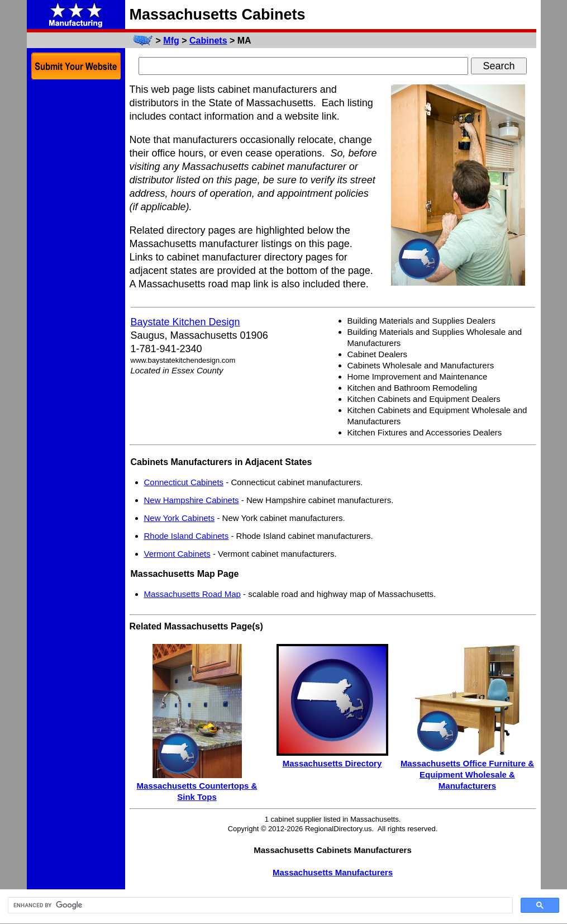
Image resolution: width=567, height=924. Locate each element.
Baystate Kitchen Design (185, 322)
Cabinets (208, 41)
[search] (259, 906)
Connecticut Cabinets (184, 482)
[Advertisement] (76, 256)
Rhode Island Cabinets (187, 536)
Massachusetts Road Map (192, 594)
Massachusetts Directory (332, 763)
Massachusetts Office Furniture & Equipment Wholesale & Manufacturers (467, 774)
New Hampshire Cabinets (192, 500)
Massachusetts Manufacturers (333, 872)
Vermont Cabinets (177, 554)
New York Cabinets (180, 518)
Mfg (171, 41)
